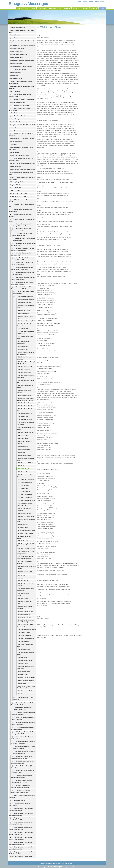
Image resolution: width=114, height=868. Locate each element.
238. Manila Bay (23, 417)
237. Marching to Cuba (25, 414)
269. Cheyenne (23, 524)
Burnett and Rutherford (18, 102)
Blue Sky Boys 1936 (17, 182)
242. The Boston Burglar (26, 432)
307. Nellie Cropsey (24, 671)
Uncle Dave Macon (20, 70)
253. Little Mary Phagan (26, 469)
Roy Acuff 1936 (15, 185)
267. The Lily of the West (26, 516)
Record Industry (16, 35)
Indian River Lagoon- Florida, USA (21, 857)
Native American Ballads (25, 296)
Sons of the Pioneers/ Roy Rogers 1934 (23, 163)
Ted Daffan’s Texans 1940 (18, 197)
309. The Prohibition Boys (26, 677)
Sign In (102, 1)
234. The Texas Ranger (25, 403)
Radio (16, 38)
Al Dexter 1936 (15, 191)
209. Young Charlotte (25, 302)
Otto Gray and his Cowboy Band (24, 99)
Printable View (51, 863)
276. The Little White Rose (26, 549)
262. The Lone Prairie (25, 498)
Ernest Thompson (16, 64)
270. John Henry (23, 527)
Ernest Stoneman (16, 73)
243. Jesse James (24, 435)
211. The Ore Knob (24, 310)
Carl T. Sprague (15, 91)
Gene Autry (14, 131)
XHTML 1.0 (56, 867)
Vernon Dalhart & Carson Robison (21, 67)
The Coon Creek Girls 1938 (19, 194)
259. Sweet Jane (23, 489)
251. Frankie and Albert (26, 463)
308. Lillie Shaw (23, 674)
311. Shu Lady (23, 683)
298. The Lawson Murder (26, 639)
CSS (61, 867)
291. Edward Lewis (24, 614)
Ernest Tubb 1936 (16, 188)
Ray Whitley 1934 (16, 166)
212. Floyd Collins (24, 313)
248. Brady (22, 452)
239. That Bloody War (25, 420)
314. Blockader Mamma (26, 694)
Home (79, 1)
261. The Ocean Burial (25, 495)
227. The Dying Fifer (24, 373)
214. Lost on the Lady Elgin (27, 321)
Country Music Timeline (18, 27)
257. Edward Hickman (25, 483)
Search (97, 1)
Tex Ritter (13, 145)
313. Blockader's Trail (25, 691)
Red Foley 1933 (15, 152)
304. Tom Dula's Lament (26, 660)
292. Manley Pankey (24, 617)
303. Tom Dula (23, 657)
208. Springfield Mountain (26, 299)
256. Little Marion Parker (26, 480)
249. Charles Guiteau (25, 455)
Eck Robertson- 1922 (17, 49)
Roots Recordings (20, 800)
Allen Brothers (15, 113)
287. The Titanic (23, 598)
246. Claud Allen (23, 446)
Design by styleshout (70, 867)
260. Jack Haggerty (24, 492)
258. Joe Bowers (23, 486)
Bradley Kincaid (15, 122)
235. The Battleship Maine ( (27, 406)
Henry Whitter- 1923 (17, 52)
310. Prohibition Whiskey (26, 680)
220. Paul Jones (23, 346)
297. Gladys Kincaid (24, 636)
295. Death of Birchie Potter (27, 630)
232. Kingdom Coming (25, 395)
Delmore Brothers (16, 142)
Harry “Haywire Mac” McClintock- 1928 (23, 125)
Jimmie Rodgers (16, 119)
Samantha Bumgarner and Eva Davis (22, 61)
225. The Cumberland (25, 367)
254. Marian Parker (24, 472)
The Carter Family (20, 116)
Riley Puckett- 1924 (16, 58)
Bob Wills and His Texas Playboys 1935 (23, 169)
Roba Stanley (15, 76)
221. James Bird (23, 349)
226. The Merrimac (24, 370)
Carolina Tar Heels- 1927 (22, 105)
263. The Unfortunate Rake (27, 501)
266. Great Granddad (25, 513)
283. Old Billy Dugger (25, 581)
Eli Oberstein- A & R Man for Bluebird (22, 139)
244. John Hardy (23, 438)
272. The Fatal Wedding (26, 533)
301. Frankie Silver (24, 649)
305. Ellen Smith (23, 663)
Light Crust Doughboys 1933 (19, 155)
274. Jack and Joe (24, 541)
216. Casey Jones (24, 329)
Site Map (85, 1)
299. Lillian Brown (24, 642)
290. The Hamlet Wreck (25, 611)
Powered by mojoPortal (45, 867)
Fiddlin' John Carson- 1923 (19, 55)
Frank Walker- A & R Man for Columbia (23, 46)
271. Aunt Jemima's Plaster (27, 530)
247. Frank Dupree (24, 449)
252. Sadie (21, 466)
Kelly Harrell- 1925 (16, 79)
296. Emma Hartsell (24, 633)
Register (91, 1)
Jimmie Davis (15, 128)
